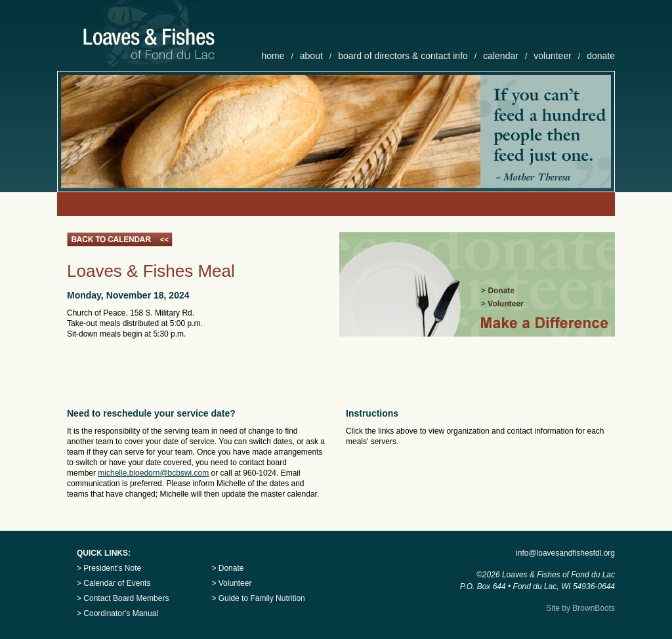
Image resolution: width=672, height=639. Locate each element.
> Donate (227, 568)
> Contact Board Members (123, 598)
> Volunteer (231, 583)
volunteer (553, 56)
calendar (501, 56)
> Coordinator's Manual (117, 613)
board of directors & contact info (403, 56)
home (273, 56)
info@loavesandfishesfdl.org (565, 553)
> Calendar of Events (114, 583)
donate (601, 56)
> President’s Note (109, 568)
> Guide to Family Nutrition (258, 598)
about (311, 56)
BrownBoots (594, 608)
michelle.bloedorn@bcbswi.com (153, 473)
